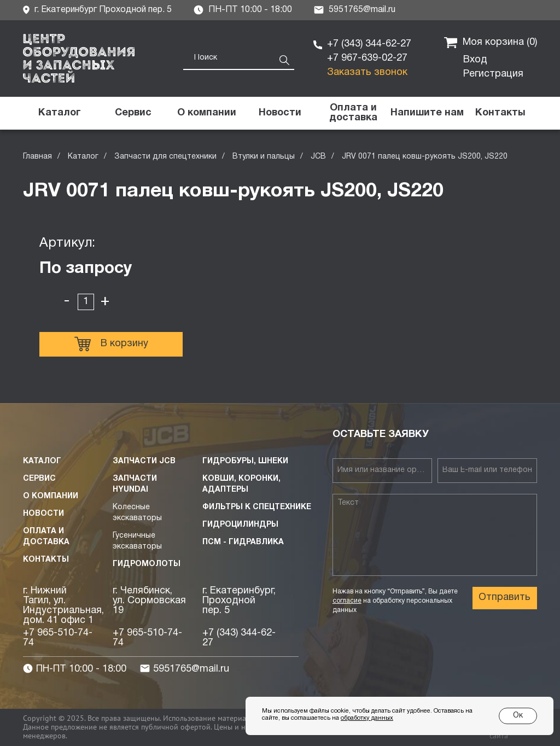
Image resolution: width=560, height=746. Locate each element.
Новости (43, 514)
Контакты (46, 560)
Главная (37, 157)
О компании (51, 496)
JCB (318, 157)
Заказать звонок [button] (367, 72)
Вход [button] (475, 60)
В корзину (111, 344)
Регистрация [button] (493, 74)
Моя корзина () (491, 43)
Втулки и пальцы (264, 157)
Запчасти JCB (144, 461)
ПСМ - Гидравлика (243, 542)
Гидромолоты (147, 564)
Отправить (504, 598)
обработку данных (367, 718)
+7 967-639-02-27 (367, 58)
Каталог (83, 157)
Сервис (39, 479)
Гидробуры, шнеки (245, 461)
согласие (347, 601)
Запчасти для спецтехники (165, 157)
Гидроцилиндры (240, 525)
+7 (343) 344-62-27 (369, 44)
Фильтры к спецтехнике (257, 507)
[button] (427, 113)
